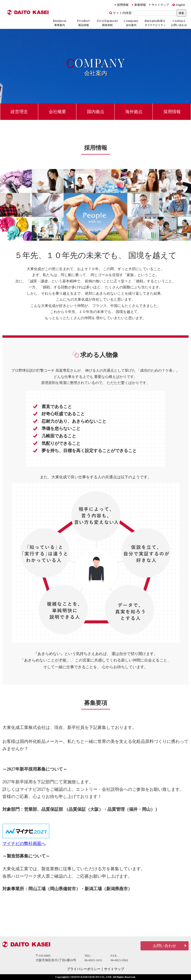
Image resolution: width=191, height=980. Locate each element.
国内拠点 (96, 112)
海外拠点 (134, 112)
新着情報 (139, 5)
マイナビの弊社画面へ (24, 844)
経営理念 (19, 112)
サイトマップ (159, 5)
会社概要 (57, 112)
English (179, 5)
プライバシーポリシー (84, 969)
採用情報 (122, 5)
